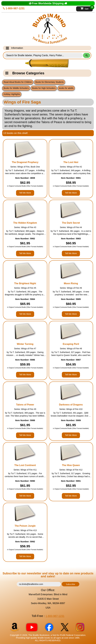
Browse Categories (25, 73)
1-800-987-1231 (14, 8)
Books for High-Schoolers (44, 88)
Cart (87, 8)
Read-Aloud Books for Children (18, 82)
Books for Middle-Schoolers (16, 88)
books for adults (66, 88)
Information (14, 48)
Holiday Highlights (12, 94)
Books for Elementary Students (50, 82)
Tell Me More (25, 193)
